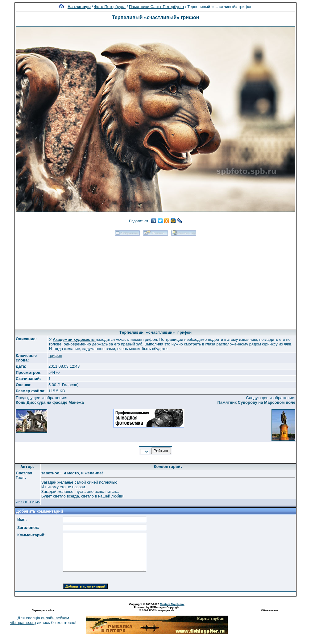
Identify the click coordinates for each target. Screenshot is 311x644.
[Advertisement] (156, 280)
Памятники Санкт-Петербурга (156, 7)
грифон (55, 355)
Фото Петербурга (110, 7)
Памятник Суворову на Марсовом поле (256, 402)
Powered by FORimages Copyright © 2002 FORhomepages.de (157, 609)
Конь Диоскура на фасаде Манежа (50, 402)
